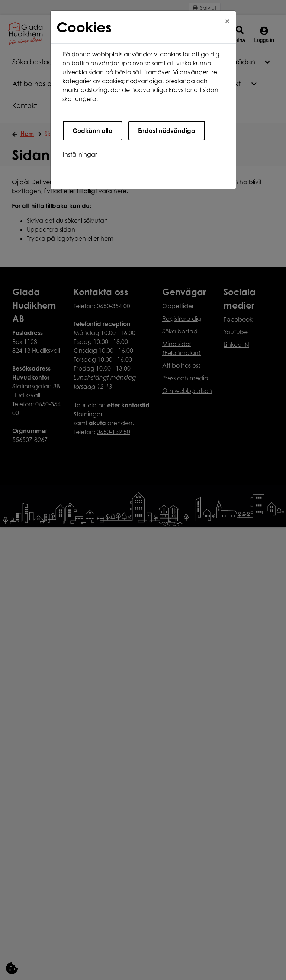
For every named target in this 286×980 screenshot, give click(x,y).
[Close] (227, 21)
